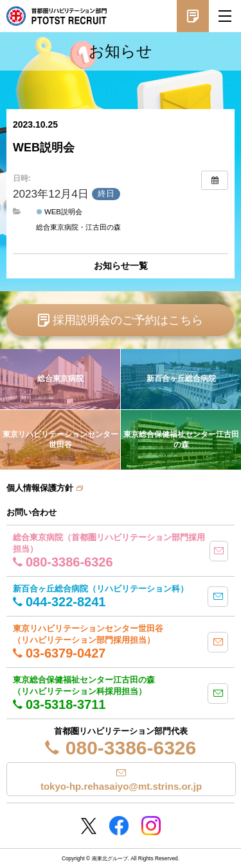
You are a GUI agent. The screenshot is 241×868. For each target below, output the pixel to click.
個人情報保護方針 (40, 488)
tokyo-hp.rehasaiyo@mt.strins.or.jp (121, 786)
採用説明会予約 (193, 16)
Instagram (151, 826)
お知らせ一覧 (121, 266)
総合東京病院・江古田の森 (78, 227)
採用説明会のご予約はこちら (128, 320)
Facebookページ (119, 826)
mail (219, 551)
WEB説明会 (59, 212)
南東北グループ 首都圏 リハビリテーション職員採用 (57, 16)
